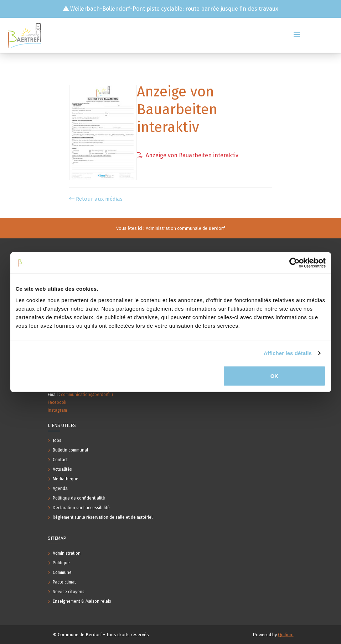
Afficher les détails (288, 353)
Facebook (57, 402)
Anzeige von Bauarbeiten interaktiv (188, 155)
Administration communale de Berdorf (185, 228)
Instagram (57, 410)
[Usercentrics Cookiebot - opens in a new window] (294, 263)
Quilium (286, 635)
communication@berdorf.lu (87, 395)
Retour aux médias (96, 199)
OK (275, 376)
